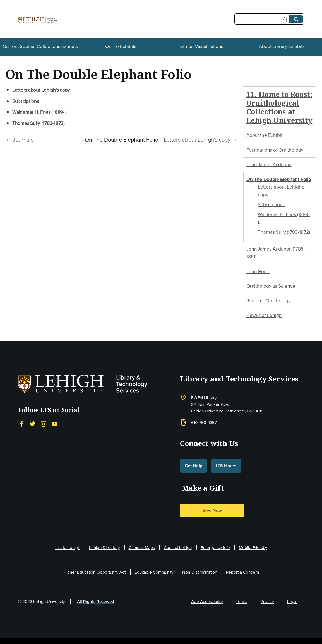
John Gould (258, 271)
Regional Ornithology (268, 301)
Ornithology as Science (271, 286)
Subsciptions (271, 204)
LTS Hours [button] (226, 466)
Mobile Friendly (253, 548)
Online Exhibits (121, 46)
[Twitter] (32, 424)
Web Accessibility (207, 602)
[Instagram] (44, 424)
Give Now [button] (212, 510)
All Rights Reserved (96, 602)
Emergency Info (215, 548)
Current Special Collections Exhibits (40, 46)
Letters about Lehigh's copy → (201, 140)
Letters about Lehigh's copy (41, 90)
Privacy (267, 602)
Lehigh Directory (104, 548)
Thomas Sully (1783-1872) (284, 232)
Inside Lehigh (68, 548)
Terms (242, 602)
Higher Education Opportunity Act (94, 572)
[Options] (286, 19)
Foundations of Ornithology (275, 150)
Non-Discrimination (200, 572)
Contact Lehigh (178, 548)
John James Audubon (269, 164)
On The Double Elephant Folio (279, 179)
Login (292, 602)
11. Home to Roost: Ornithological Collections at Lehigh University (279, 107)
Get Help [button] (194, 466)
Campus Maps (142, 548)
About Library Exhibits (282, 46)
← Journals (20, 140)
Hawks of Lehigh (264, 315)
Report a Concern (242, 572)
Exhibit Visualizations (201, 46)
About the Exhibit (264, 135)
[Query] (269, 19)
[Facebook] (21, 424)
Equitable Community (154, 572)
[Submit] (296, 19)
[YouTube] (55, 424)
